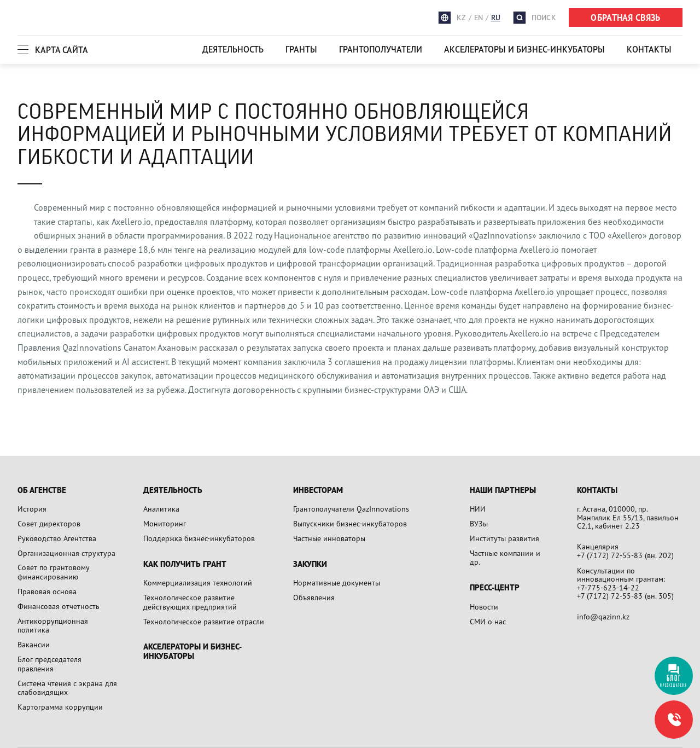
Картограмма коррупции (60, 707)
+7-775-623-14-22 (608, 587)
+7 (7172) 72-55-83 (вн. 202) (625, 555)
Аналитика (161, 509)
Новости (484, 607)
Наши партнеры (503, 491)
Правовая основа (47, 591)
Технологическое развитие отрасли (204, 621)
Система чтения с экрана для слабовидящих (67, 688)
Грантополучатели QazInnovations (351, 509)
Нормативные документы (337, 582)
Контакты (649, 49)
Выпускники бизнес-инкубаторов (350, 523)
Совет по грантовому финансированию (53, 572)
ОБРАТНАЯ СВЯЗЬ (625, 18)
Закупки (310, 564)
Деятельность (233, 49)
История (32, 509)
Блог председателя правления (49, 664)
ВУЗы (479, 523)
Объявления (314, 597)
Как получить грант (185, 564)
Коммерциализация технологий (198, 582)
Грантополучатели (381, 49)
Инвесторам (318, 491)
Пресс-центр (495, 588)
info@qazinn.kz (603, 616)
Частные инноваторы (329, 538)
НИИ (478, 509)
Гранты (301, 49)
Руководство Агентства (57, 538)
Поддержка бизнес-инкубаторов (199, 538)
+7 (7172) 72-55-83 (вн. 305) (625, 596)
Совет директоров (49, 523)
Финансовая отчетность (59, 606)
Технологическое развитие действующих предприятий (190, 602)
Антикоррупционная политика (53, 625)
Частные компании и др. (505, 558)
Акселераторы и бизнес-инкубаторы (524, 49)
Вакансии (34, 644)
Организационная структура (66, 553)
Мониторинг (165, 523)
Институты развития (504, 538)
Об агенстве (42, 491)
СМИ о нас (488, 621)
